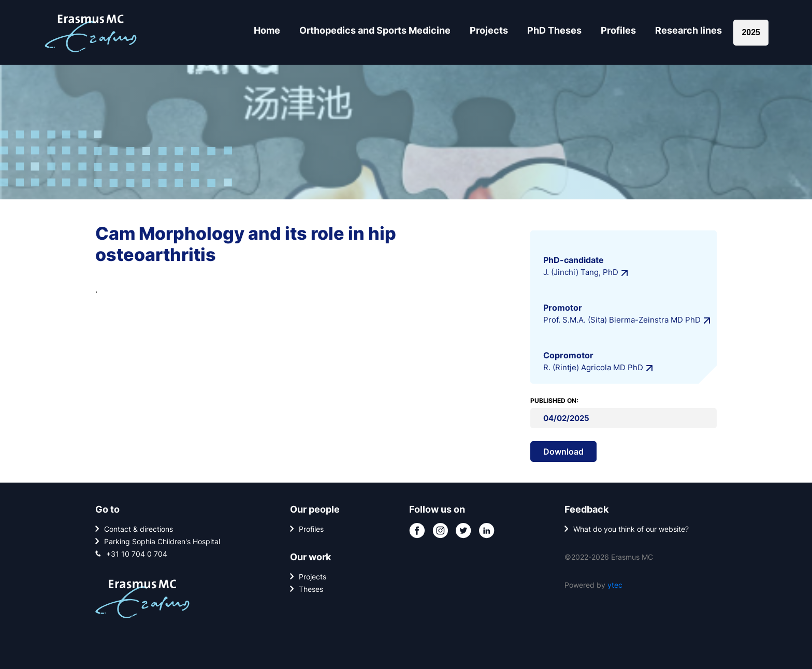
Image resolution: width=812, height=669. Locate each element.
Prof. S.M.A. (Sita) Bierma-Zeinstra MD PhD (622, 320)
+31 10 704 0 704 (137, 554)
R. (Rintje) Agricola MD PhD (593, 367)
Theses (311, 589)
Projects (489, 30)
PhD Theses (554, 30)
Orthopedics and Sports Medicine (375, 30)
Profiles (618, 30)
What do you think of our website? (631, 529)
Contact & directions (139, 529)
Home (267, 30)
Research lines (688, 30)
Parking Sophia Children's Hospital (162, 541)
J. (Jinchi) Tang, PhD (581, 272)
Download (563, 452)
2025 (751, 32)
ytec (615, 585)
